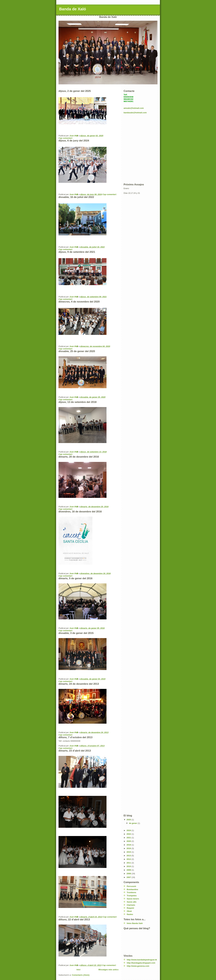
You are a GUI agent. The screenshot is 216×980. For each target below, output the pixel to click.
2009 (129, 870)
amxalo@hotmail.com (134, 108)
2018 (129, 845)
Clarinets (131, 905)
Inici (78, 970)
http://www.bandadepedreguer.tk (142, 960)
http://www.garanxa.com (138, 966)
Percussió (131, 886)
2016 (129, 848)
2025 (129, 820)
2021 (129, 838)
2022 (129, 834)
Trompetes (132, 896)
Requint (130, 908)
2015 (129, 852)
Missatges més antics (108, 970)
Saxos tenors (133, 899)
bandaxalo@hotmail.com (135, 113)
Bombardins (132, 889)
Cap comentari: (66, 138)
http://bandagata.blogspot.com (141, 963)
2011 (129, 863)
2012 (129, 859)
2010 (129, 866)
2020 (129, 841)
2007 (129, 877)
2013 (129, 856)
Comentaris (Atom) (81, 975)
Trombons (131, 892)
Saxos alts (132, 902)
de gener (133, 823)
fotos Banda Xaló (135, 923)
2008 (129, 874)
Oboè (129, 911)
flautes (130, 914)
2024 (129, 830)
